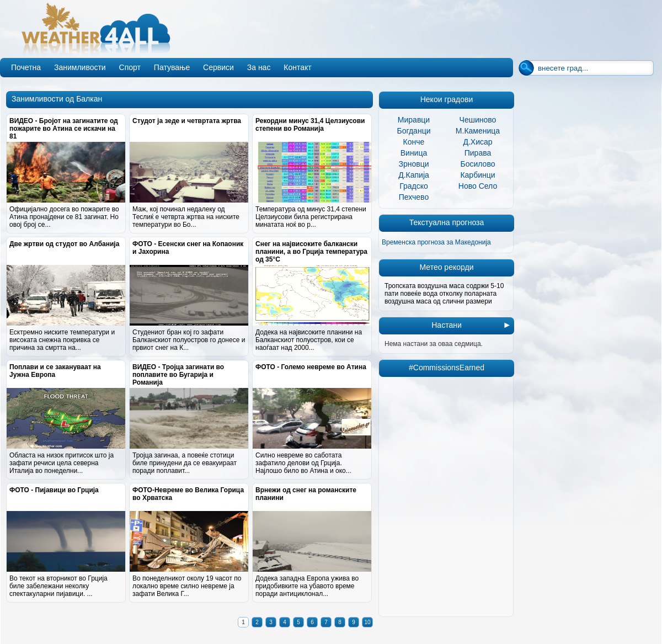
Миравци (414, 120)
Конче (414, 142)
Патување (172, 67)
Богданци (414, 131)
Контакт (297, 67)
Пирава (478, 153)
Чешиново (478, 120)
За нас (259, 67)
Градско (414, 186)
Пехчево (414, 197)
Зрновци (413, 164)
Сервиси (218, 67)
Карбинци (477, 175)
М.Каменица (478, 131)
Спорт (130, 67)
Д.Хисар (477, 142)
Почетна (26, 67)
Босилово (478, 164)
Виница (414, 153)
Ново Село (478, 186)
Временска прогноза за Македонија (436, 242)
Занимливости (80, 67)
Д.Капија (414, 175)
